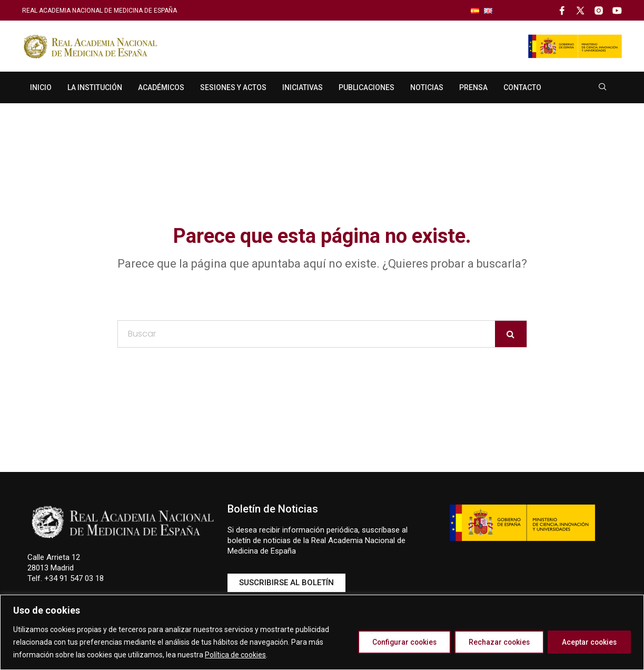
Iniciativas (303, 87)
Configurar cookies (394, 642)
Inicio (41, 87)
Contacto (522, 87)
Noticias (427, 87)
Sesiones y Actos (233, 87)
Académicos (161, 87)
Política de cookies (235, 655)
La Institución (95, 87)
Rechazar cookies (493, 642)
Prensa (473, 87)
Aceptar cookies (587, 642)
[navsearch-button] (603, 87)
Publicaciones (366, 87)
